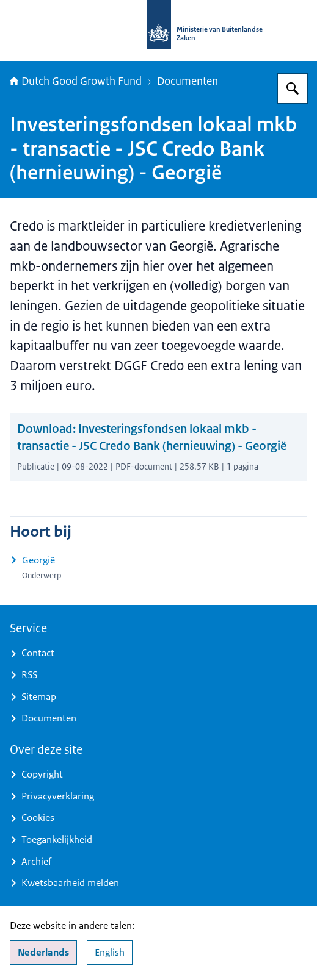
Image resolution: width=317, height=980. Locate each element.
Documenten (188, 81)
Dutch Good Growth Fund (76, 81)
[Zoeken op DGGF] (293, 88)
